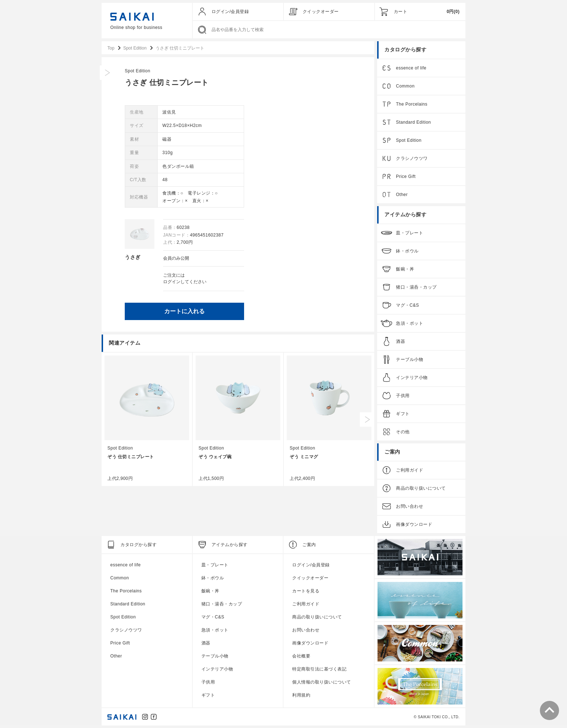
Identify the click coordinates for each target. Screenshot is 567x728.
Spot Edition (256, 71)
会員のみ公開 (295, 258)
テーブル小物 (410, 359)
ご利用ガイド (410, 470)
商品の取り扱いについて (421, 488)
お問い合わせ (410, 506)
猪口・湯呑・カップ (416, 287)
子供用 (403, 396)
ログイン (290, 281)
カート (401, 12)
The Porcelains (412, 104)
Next (367, 419)
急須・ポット (410, 323)
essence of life (411, 68)
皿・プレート (410, 233)
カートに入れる (303, 310)
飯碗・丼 (405, 269)
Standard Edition (413, 122)
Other (402, 195)
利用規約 (301, 695)
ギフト (403, 414)
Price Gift (406, 176)
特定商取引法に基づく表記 (319, 669)
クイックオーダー (321, 12)
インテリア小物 (412, 378)
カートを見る (306, 591)
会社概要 (301, 656)
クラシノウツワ (412, 158)
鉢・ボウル (407, 251)
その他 (403, 432)
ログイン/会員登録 (230, 12)
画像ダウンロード (414, 524)
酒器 (400, 341)
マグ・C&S (408, 305)
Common (405, 86)
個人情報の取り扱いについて (322, 682)
